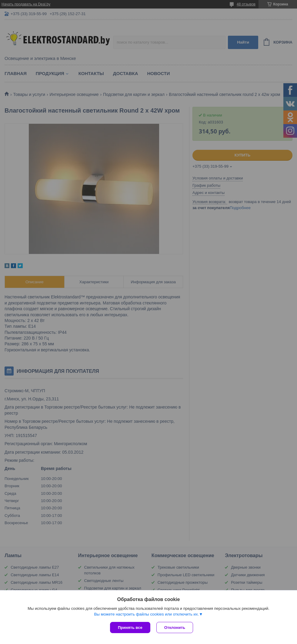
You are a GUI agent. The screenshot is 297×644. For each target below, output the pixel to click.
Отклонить (175, 628)
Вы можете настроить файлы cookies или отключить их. (146, 614)
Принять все (130, 628)
